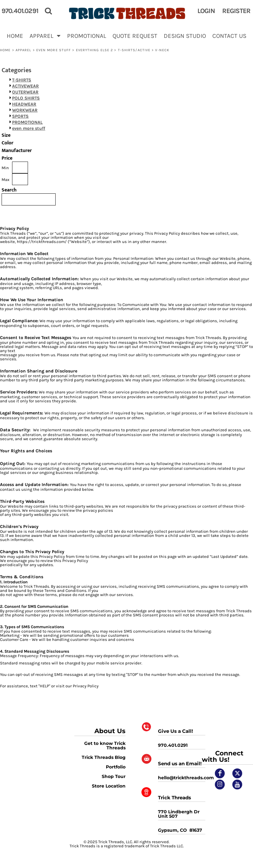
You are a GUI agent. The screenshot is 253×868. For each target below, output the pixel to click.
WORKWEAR (25, 110)
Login (206, 11)
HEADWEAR (24, 104)
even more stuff (54, 50)
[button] (45, 36)
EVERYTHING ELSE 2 (95, 50)
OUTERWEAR (25, 92)
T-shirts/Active (134, 50)
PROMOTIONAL (27, 122)
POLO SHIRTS (26, 98)
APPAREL (24, 50)
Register (236, 11)
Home (5, 50)
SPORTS (20, 116)
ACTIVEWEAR (25, 86)
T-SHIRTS (22, 80)
